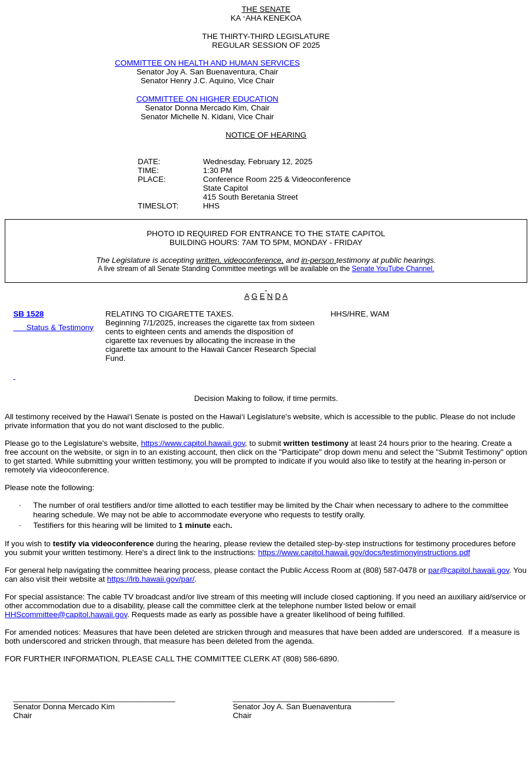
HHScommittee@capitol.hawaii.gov (66, 614)
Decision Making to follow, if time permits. (266, 398)
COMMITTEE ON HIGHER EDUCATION (207, 99)
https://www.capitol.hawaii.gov (193, 443)
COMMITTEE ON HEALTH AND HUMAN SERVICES (207, 63)
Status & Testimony (60, 327)
